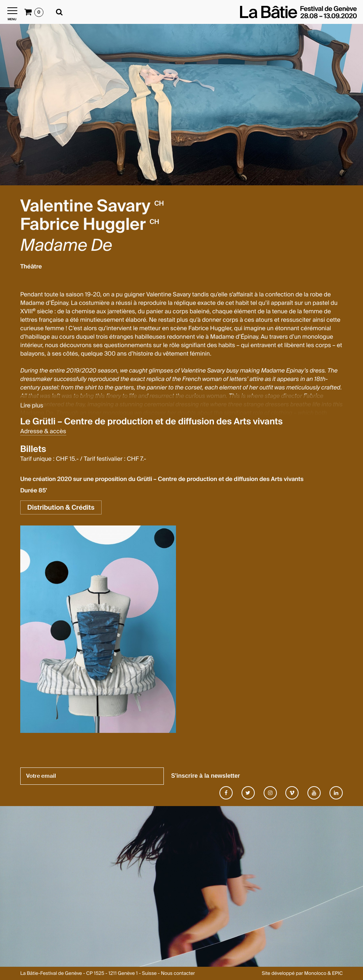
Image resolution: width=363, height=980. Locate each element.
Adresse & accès (43, 431)
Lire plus (32, 405)
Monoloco (315, 974)
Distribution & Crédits (61, 507)
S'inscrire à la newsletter (206, 776)
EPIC (337, 974)
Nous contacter (178, 974)
